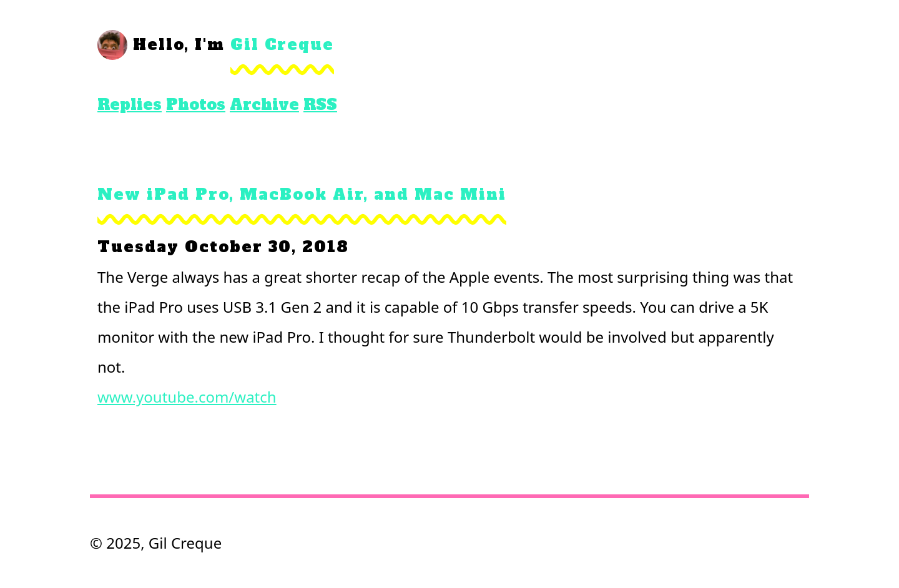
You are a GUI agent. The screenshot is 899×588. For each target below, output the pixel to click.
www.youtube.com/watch (187, 397)
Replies (130, 105)
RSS (320, 105)
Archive (264, 105)
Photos (196, 105)
